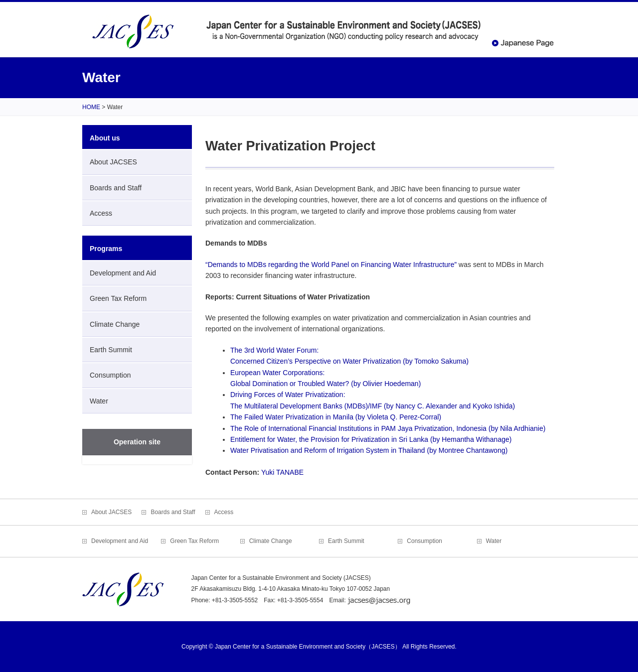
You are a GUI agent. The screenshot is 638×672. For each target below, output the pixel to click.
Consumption (110, 375)
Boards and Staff (116, 188)
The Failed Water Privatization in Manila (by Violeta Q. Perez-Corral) (336, 417)
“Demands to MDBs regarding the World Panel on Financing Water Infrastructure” (331, 265)
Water (99, 401)
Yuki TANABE (282, 472)
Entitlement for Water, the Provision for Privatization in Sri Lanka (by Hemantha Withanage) (371, 439)
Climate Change (115, 324)
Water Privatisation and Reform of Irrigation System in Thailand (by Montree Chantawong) (369, 450)
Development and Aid (123, 273)
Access (101, 213)
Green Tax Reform (118, 298)
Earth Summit (111, 350)
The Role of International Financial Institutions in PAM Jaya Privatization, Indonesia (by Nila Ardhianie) (388, 428)
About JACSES (113, 162)
